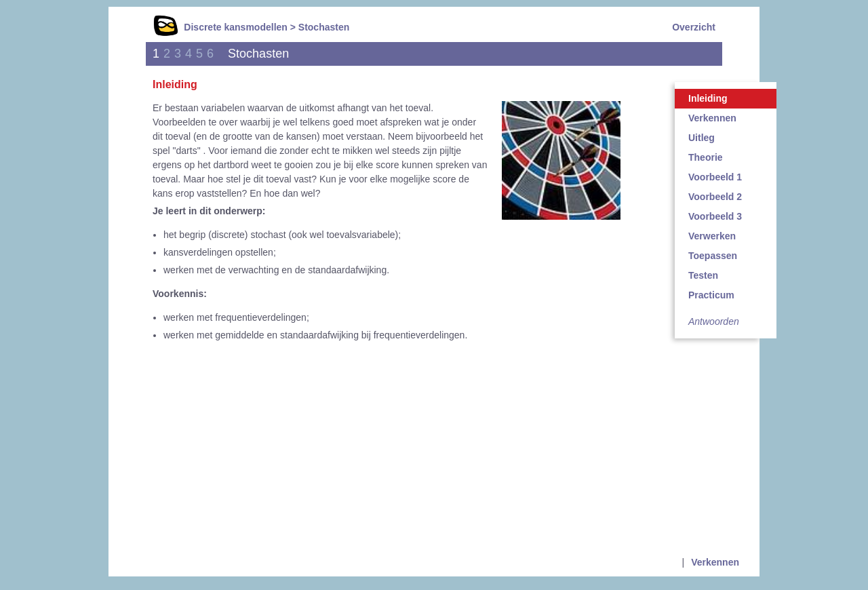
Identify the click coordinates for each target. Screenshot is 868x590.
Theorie (706, 157)
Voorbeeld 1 (715, 177)
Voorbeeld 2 (715, 197)
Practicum (711, 295)
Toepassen (713, 256)
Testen (703, 275)
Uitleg (702, 138)
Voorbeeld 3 (715, 216)
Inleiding (708, 98)
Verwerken (712, 236)
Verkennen (712, 118)
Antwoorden (714, 321)
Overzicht (694, 27)
